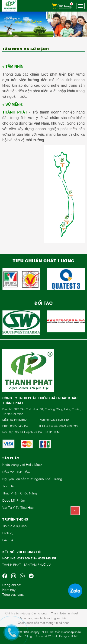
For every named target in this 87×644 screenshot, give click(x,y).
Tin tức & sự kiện (14, 526)
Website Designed (60, 636)
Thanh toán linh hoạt (65, 613)
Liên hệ (8, 540)
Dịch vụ (8, 533)
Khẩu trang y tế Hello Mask (22, 464)
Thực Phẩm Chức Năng (20, 493)
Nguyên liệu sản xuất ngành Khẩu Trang (32, 479)
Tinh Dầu (9, 486)
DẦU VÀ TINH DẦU (16, 471)
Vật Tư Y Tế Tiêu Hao (18, 507)
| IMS (75, 636)
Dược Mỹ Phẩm (14, 500)
